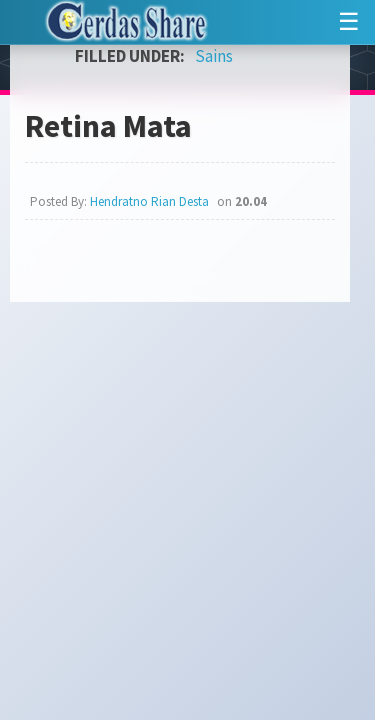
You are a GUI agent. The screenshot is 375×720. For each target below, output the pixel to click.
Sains (214, 56)
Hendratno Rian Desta (149, 201)
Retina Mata (108, 126)
